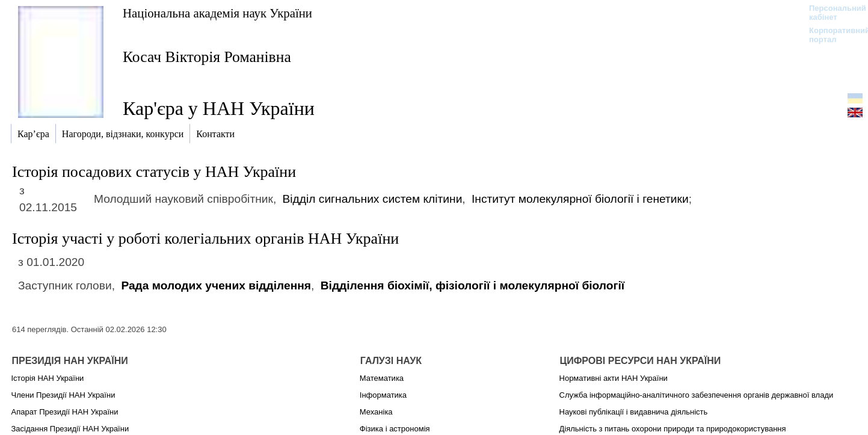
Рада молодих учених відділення (216, 285)
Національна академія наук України (217, 13)
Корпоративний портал (832, 35)
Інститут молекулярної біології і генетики (580, 199)
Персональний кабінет (832, 13)
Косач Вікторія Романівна (207, 57)
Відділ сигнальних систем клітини (373, 199)
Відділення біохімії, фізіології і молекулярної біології (473, 285)
